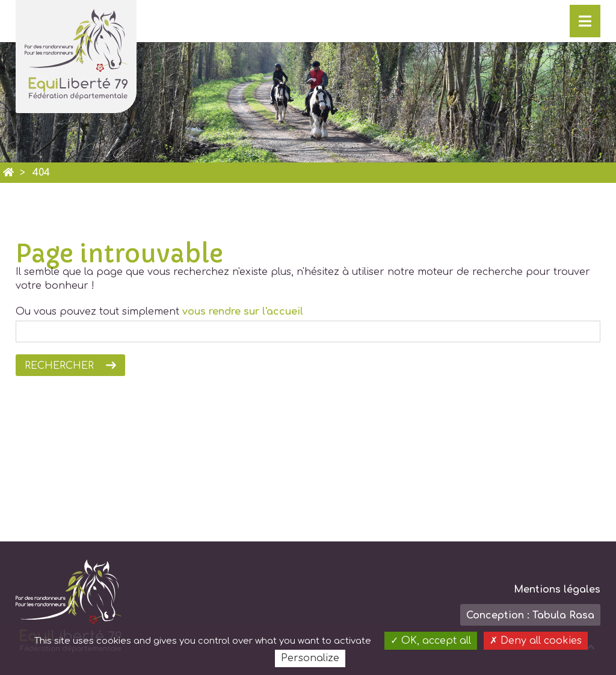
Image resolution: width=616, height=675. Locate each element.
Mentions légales (557, 590)
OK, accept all (431, 641)
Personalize (310, 658)
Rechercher (59, 366)
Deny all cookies (536, 641)
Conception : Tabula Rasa (530, 615)
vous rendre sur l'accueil (243, 312)
